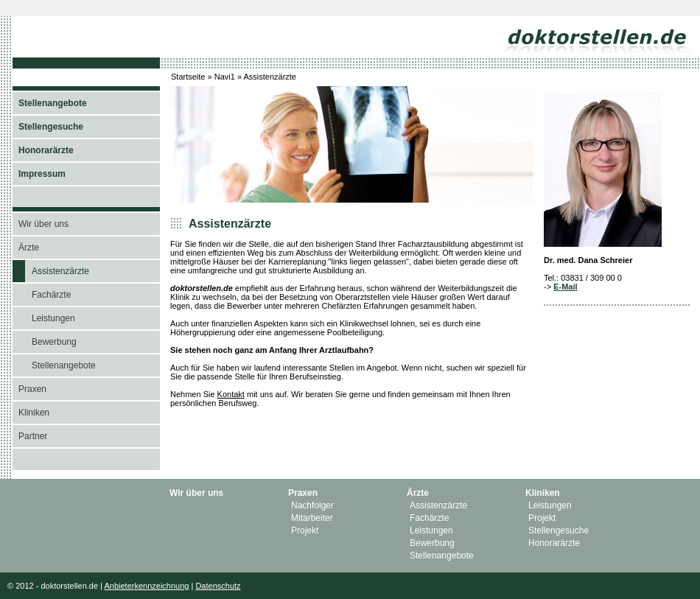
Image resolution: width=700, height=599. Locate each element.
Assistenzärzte (60, 271)
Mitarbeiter (312, 518)
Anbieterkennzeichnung (146, 586)
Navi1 (225, 77)
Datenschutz (218, 586)
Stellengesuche (559, 530)
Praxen (32, 389)
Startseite (188, 77)
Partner (33, 436)
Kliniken (34, 413)
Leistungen (53, 318)
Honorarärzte (554, 543)
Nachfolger (312, 505)
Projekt (305, 530)
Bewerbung (54, 342)
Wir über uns (43, 224)
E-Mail (565, 287)
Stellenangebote (64, 365)
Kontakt (231, 394)
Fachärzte (51, 295)
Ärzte (29, 248)
